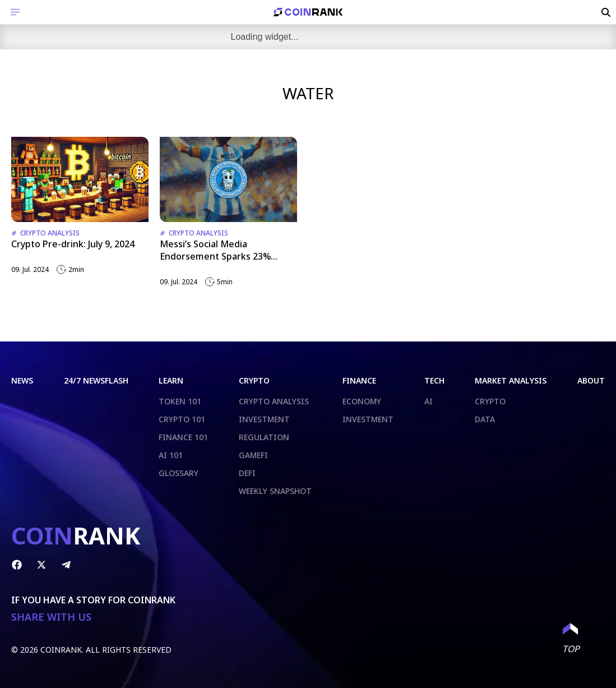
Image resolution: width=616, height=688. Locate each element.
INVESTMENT (264, 419)
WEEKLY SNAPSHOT (275, 491)
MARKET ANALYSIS (511, 380)
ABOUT (591, 380)
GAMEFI (253, 455)
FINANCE (359, 380)
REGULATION (264, 437)
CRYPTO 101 (182, 419)
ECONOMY (362, 401)
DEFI (247, 473)
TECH (434, 380)
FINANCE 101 (183, 437)
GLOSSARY (179, 473)
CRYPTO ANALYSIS (274, 401)
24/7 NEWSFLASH (96, 380)
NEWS (22, 380)
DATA (485, 419)
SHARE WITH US (51, 617)
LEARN (171, 380)
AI (429, 401)
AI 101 (171, 455)
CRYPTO (254, 380)
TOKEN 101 (180, 401)
